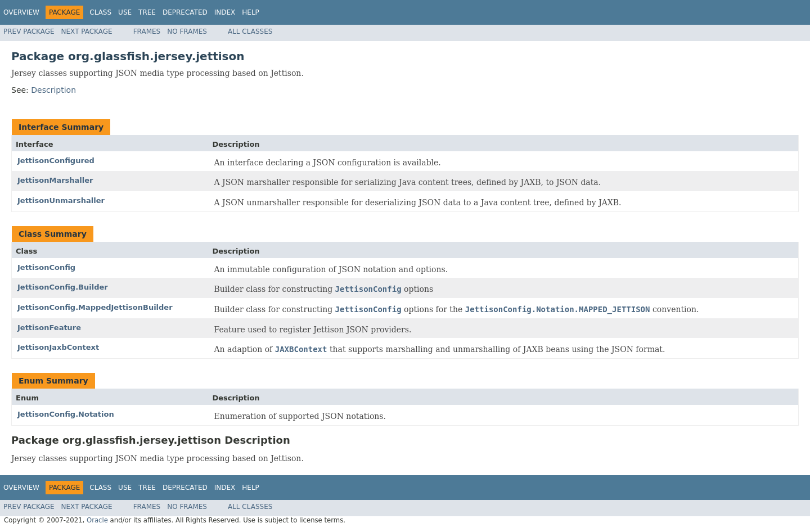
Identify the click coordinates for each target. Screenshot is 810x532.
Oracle (97, 520)
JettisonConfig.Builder (63, 287)
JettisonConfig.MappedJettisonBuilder (95, 307)
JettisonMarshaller (55, 180)
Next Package (87, 31)
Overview (21, 12)
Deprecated (185, 12)
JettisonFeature (49, 328)
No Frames (187, 31)
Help (251, 12)
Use (125, 12)
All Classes (250, 31)
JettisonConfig (46, 267)
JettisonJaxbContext (58, 347)
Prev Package (29, 31)
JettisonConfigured (56, 161)
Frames (147, 31)
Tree (147, 12)
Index (225, 12)
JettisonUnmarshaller (61, 200)
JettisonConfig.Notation (66, 414)
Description (53, 90)
